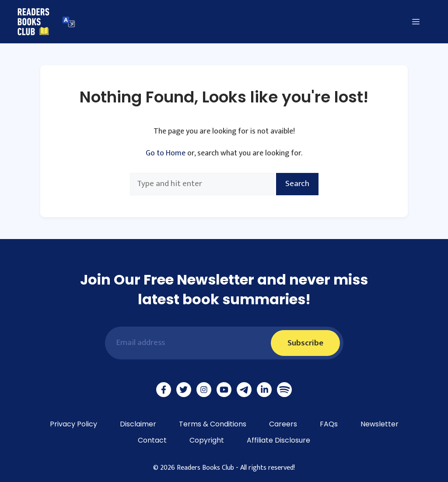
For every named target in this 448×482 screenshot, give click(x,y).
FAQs (329, 424)
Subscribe (305, 343)
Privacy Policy (73, 424)
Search (297, 184)
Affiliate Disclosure (278, 440)
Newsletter (380, 424)
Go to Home (166, 153)
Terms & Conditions (213, 424)
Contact (152, 440)
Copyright (207, 440)
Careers (283, 424)
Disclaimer (138, 424)
